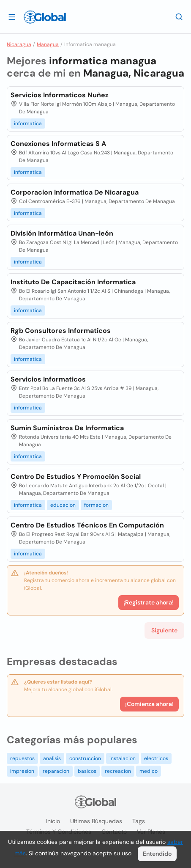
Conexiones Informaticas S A (58, 144)
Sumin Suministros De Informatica (67, 428)
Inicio (53, 821)
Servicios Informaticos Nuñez (60, 95)
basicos (87, 771)
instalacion (123, 758)
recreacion (118, 771)
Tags (139, 821)
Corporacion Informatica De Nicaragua (75, 192)
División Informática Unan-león (62, 233)
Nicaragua (19, 44)
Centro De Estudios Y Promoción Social (76, 477)
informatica (28, 124)
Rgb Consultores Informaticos (61, 331)
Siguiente (164, 630)
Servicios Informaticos (48, 379)
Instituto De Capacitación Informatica (73, 282)
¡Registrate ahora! (149, 602)
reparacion (56, 771)
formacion (96, 505)
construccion (85, 758)
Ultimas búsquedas (96, 821)
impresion (22, 771)
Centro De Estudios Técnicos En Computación (87, 525)
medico (149, 771)
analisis (52, 758)
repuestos (22, 758)
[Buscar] (179, 16)
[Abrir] (12, 16)
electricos (156, 758)
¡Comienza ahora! (149, 704)
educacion (63, 505)
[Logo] (45, 17)
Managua (48, 44)
